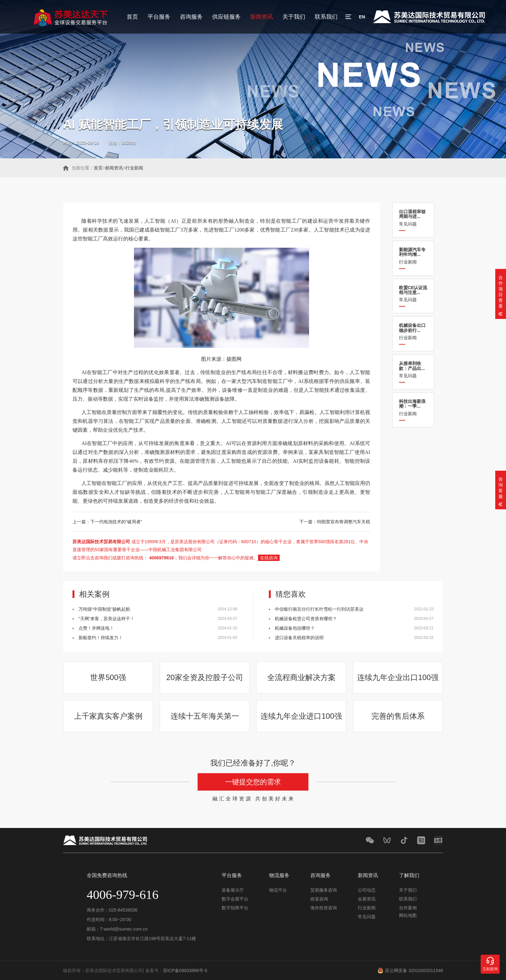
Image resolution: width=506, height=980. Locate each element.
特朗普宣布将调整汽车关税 (344, 522)
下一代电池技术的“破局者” (116, 522)
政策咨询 (319, 899)
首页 (132, 17)
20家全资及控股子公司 (205, 677)
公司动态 (367, 890)
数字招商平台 (235, 908)
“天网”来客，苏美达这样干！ (107, 619)
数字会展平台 (235, 899)
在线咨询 (269, 558)
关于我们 (294, 17)
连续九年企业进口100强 (301, 716)
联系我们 (326, 17)
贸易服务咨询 (324, 890)
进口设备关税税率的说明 (299, 638)
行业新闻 (134, 168)
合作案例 (408, 908)
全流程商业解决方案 (301, 677)
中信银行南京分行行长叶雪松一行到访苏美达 (319, 609)
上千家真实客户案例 (108, 716)
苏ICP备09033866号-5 (185, 970)
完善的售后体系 (398, 716)
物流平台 (278, 890)
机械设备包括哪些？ (295, 628)
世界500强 (108, 677)
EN (362, 17)
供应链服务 (226, 17)
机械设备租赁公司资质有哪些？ (306, 619)
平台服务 (159, 17)
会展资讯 (367, 899)
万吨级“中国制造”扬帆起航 (104, 609)
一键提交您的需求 (253, 782)
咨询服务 (191, 17)
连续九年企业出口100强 (398, 677)
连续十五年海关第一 (205, 716)
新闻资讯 (262, 17)
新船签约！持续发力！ (101, 638)
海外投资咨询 (324, 908)
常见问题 (413, 218)
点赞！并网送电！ (96, 628)
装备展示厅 (233, 890)
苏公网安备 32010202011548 (414, 970)
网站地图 (408, 915)
